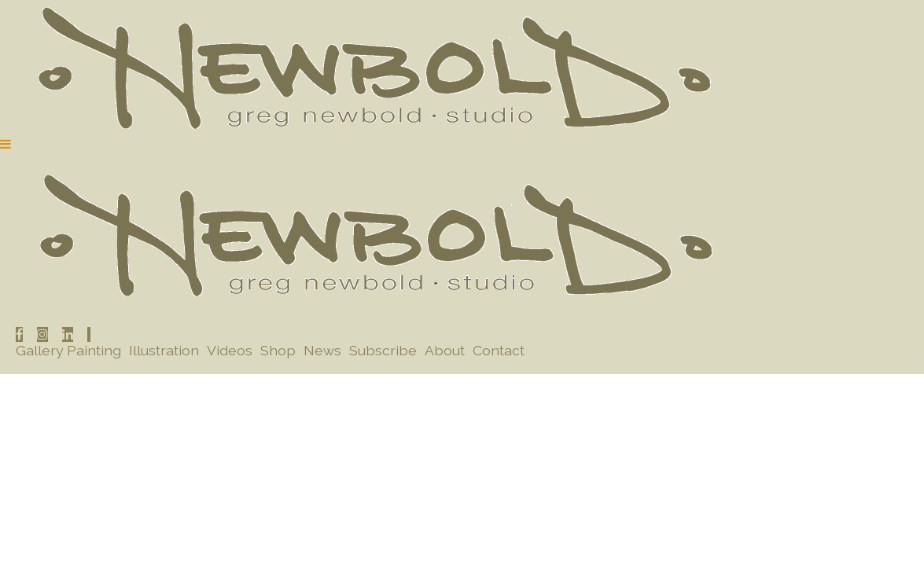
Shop (278, 350)
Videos (230, 350)
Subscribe (383, 350)
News (322, 350)
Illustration (164, 350)
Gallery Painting (68, 350)
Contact (499, 350)
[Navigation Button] (6, 144)
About (445, 350)
